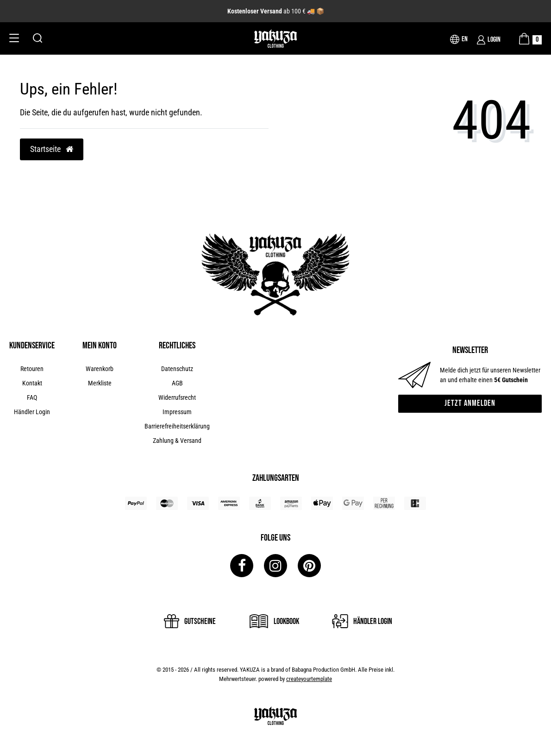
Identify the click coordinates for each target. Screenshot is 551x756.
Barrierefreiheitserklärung (177, 426)
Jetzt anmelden (470, 403)
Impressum (177, 412)
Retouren (32, 369)
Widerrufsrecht (177, 397)
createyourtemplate (309, 679)
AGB (177, 383)
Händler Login (32, 412)
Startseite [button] (52, 149)
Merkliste (100, 383)
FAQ (32, 397)
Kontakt (32, 383)
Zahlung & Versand (177, 441)
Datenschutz (177, 369)
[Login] (489, 40)
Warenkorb (100, 369)
